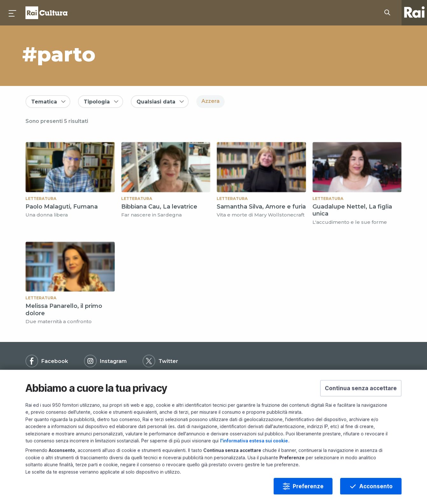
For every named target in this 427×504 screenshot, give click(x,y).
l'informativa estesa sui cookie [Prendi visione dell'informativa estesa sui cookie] (254, 457)
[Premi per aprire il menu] (13, 13)
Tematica (44, 102)
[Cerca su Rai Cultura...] (389, 13)
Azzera (210, 101)
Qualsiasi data (156, 102)
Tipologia (97, 102)
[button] (361, 404)
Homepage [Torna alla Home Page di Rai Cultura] (46, 13)
